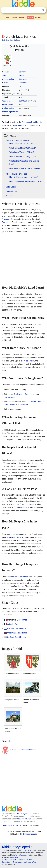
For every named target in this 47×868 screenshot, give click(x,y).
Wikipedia (22, 855)
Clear (38, 10)
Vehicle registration (10, 112)
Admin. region (8, 79)
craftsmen (20, 537)
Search (43, 10)
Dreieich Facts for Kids (11, 825)
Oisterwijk (11, 633)
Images (14, 17)
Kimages (22, 17)
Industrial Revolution (20, 577)
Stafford (11, 637)
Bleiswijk (11, 628)
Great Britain (20, 637)
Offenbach (23, 83)
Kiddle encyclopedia (24, 814)
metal (33, 583)
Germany (22, 72)
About (21, 860)
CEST (25, 101)
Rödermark (19, 394)
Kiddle (4, 860)
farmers (10, 537)
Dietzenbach (30, 394)
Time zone (6, 101)
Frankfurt (6, 219)
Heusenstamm (10, 397)
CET (20, 101)
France (24, 620)
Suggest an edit (30, 834)
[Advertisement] (23, 27)
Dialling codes (8, 108)
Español (38, 17)
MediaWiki (15, 857)
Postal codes (8, 104)
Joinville (11, 624)
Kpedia (30, 17)
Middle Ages (29, 361)
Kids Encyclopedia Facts (11, 40)
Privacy (29, 860)
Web (8, 17)
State (4, 75)
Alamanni (23, 507)
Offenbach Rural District (32, 122)
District (5, 83)
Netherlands (21, 628)
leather (21, 586)
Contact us (6, 862)
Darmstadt (23, 79)
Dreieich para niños (28, 750)
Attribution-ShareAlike (26, 819)
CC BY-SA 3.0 (27, 850)
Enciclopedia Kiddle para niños (24, 862)
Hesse (21, 75)
